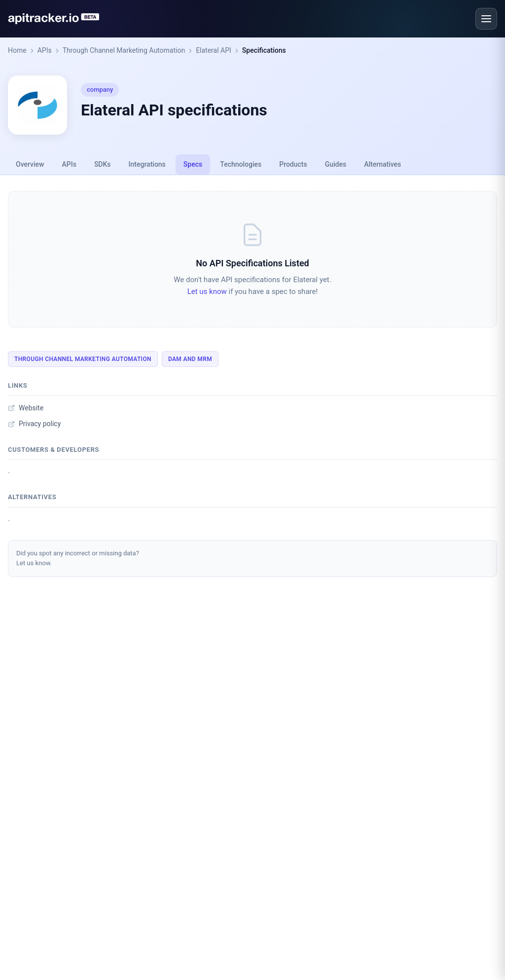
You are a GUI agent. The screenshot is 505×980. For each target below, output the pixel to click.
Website (26, 408)
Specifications (264, 50)
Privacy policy (34, 424)
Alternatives (382, 164)
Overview (30, 164)
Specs (193, 164)
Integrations (147, 164)
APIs (45, 50)
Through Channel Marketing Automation (124, 50)
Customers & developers (54, 450)
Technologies (241, 164)
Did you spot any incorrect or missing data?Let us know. (78, 558)
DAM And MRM (190, 359)
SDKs (103, 164)
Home (17, 50)
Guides (336, 164)
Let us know (207, 291)
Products (293, 164)
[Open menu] (486, 19)
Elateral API (214, 50)
